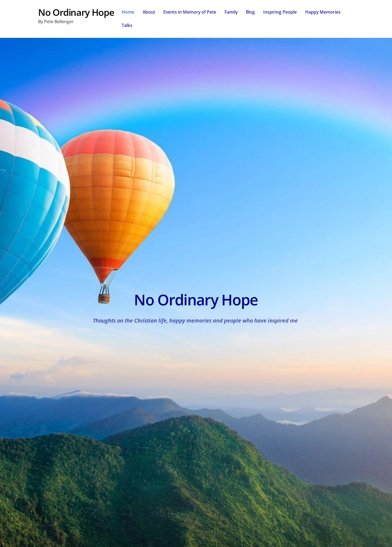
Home (128, 12)
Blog (250, 12)
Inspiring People (280, 12)
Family (231, 12)
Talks (127, 25)
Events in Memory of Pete (190, 12)
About (149, 12)
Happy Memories (323, 12)
